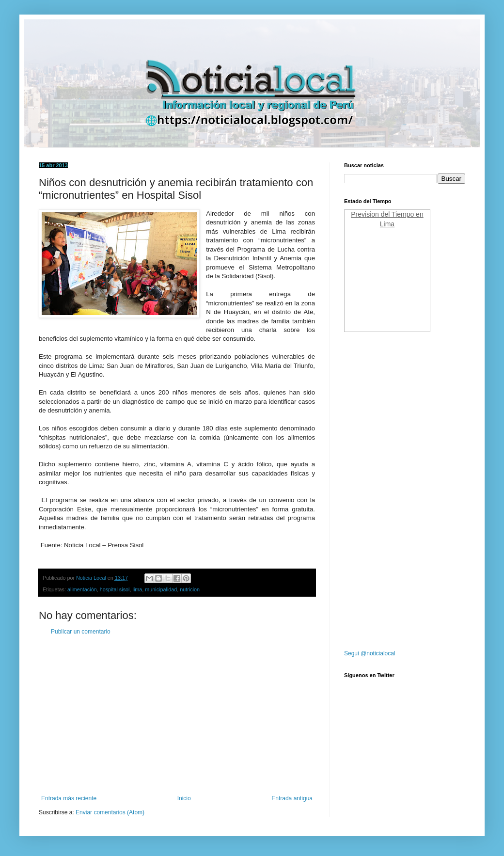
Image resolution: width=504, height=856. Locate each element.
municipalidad (161, 589)
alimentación (82, 589)
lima (137, 589)
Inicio (184, 798)
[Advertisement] (177, 715)
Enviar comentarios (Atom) (110, 812)
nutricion (190, 589)
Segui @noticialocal (370, 653)
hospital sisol (115, 589)
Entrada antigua (292, 798)
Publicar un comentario (81, 632)
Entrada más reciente (69, 798)
